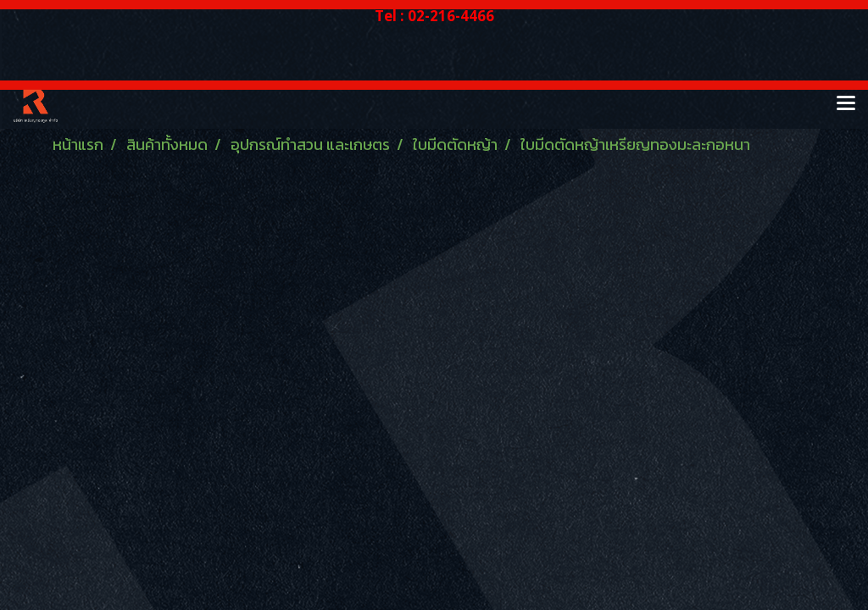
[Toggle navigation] (846, 104)
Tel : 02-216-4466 (434, 16)
